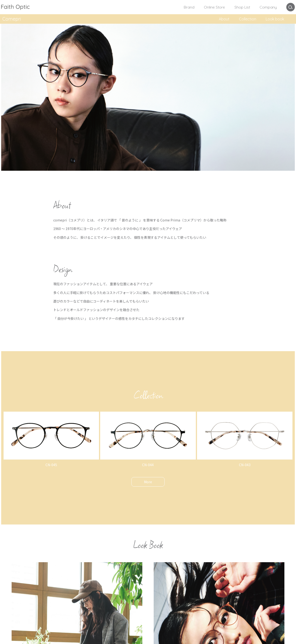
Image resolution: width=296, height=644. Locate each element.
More (148, 482)
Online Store (214, 7)
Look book (275, 19)
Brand (189, 7)
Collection (248, 19)
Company (268, 7)
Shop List (242, 7)
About (224, 19)
